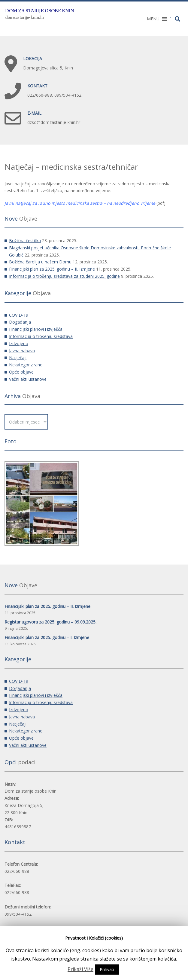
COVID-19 (19, 315)
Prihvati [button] (107, 969)
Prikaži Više (80, 969)
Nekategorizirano (26, 365)
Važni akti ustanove (28, 379)
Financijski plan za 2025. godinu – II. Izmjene (52, 269)
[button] (153, 19)
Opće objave (21, 372)
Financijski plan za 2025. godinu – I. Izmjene (47, 637)
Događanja (20, 322)
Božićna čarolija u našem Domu (40, 262)
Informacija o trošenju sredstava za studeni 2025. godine (64, 276)
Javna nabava (22, 351)
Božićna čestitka (25, 241)
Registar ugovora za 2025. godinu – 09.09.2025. (50, 622)
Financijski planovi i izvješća (36, 329)
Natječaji (18, 358)
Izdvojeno (19, 343)
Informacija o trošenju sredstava (41, 336)
